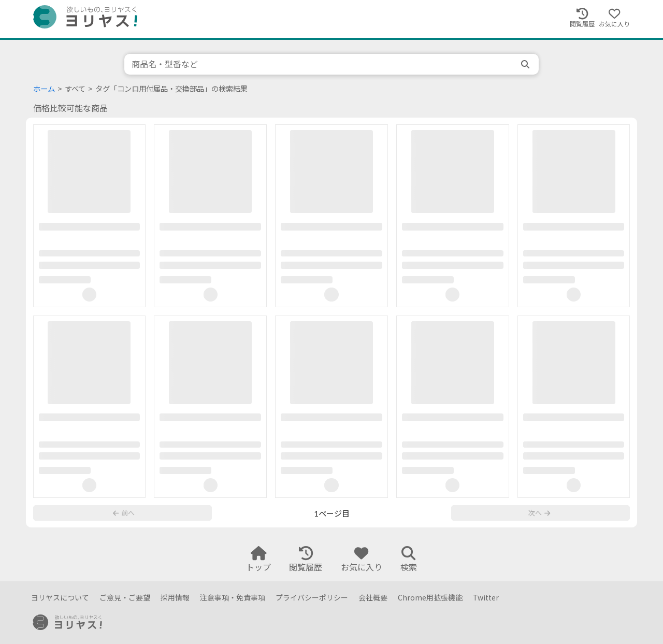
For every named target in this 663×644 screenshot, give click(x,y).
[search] (526, 64)
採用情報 (175, 598)
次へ (539, 517)
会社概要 (373, 598)
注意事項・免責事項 (233, 598)
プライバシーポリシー (312, 598)
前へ (124, 517)
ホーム (44, 89)
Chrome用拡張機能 (430, 598)
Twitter (486, 598)
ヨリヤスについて (60, 598)
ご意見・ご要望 (125, 598)
